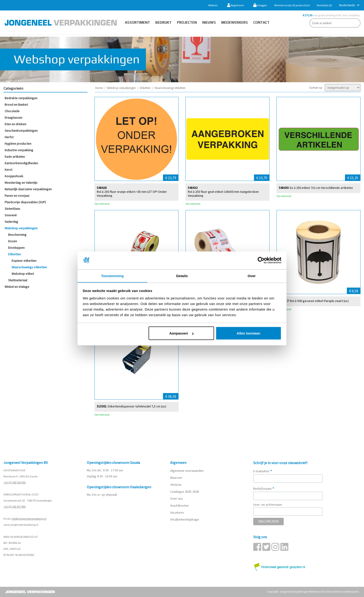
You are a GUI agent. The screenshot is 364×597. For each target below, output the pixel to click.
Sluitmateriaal (18, 280)
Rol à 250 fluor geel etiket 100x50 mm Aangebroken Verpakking (223, 194)
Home (99, 88)
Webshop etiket (23, 274)
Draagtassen (13, 118)
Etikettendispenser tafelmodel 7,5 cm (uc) (137, 406)
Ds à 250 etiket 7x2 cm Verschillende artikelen (321, 188)
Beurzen (176, 478)
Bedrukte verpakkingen (21, 98)
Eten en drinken (15, 124)
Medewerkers (235, 22)
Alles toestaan (249, 333)
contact (261, 22)
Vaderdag (11, 222)
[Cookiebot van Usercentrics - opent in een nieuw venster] (261, 260)
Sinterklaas (12, 209)
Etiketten (15, 254)
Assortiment (137, 22)
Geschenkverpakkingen (21, 131)
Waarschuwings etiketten (29, 267)
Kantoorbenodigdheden (21, 163)
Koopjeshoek (14, 176)
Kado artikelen (15, 157)
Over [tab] (252, 276)
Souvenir (11, 215)
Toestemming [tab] (112, 276)
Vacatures (177, 512)
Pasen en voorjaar (17, 196)
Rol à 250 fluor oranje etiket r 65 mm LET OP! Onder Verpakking (132, 194)
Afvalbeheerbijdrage (185, 519)
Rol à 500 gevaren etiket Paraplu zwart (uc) (319, 301)
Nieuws (209, 22)
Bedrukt (163, 22)
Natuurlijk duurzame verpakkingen (28, 189)
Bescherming (17, 235)
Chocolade (12, 111)
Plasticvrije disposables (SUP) (25, 202)
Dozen (13, 241)
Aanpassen (182, 333)
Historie (176, 485)
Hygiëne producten (18, 144)
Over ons (177, 499)
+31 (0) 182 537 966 (15, 507)
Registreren (236, 5)
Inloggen (260, 5)
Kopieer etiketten (24, 261)
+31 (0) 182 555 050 (15, 482)
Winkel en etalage (17, 287)
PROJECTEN (187, 22)
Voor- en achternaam (268, 505)
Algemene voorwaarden (187, 471)
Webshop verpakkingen (21, 228)
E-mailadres (263, 471)
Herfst (9, 137)
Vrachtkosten (179, 505)
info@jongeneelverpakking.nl (29, 519)
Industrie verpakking (19, 150)
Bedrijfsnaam (264, 489)
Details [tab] (182, 276)
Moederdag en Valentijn (21, 183)
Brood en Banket (16, 105)
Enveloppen (16, 248)
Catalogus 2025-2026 (184, 492)
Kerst (8, 170)
